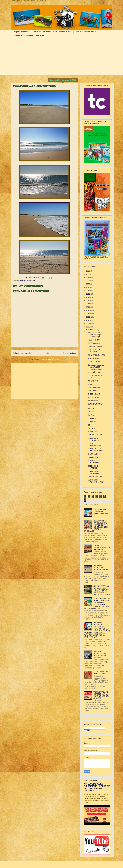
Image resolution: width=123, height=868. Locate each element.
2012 (88, 314)
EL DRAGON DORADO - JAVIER (96, 481)
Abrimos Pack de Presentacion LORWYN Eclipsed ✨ (101, 512)
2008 (88, 327)
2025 (88, 274)
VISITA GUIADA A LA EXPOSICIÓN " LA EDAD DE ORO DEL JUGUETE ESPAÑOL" (101, 696)
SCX (89, 425)
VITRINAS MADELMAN (93, 462)
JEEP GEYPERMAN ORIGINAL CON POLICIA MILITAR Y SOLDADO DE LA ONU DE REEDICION (102, 590)
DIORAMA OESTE (95, 457)
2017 (88, 297)
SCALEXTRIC (93, 432)
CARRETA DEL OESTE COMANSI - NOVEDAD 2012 (101, 653)
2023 (88, 281)
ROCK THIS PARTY (95, 358)
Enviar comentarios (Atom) (49, 359)
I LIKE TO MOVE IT (95, 362)
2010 (88, 320)
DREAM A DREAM (95, 347)
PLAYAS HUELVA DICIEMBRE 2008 (95, 450)
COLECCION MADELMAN (93, 467)
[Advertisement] (62, 58)
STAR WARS (93, 391)
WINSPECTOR (93, 381)
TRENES (91, 428)
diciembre (92, 330)
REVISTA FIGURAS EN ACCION (29, 36)
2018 (88, 294)
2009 (88, 323)
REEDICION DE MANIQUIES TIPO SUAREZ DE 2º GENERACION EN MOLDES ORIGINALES (96, 526)
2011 (88, 317)
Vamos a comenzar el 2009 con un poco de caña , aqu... (96, 335)
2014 (88, 307)
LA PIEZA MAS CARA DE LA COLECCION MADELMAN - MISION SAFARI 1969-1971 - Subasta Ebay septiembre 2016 (97, 603)
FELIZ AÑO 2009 (94, 340)
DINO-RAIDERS (94, 388)
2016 (88, 300)
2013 (88, 310)
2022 (88, 284)
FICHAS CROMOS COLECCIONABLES (52, 32)
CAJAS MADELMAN (86, 32)
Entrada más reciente (22, 353)
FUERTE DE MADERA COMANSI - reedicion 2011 (102, 547)
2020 (88, 287)
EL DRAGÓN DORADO (31, 278)
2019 (88, 291)
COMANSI (92, 418)
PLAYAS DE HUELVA (28, 280)
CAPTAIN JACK (94, 343)
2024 (88, 277)
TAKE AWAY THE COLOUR (94, 351)
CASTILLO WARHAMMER (94, 444)
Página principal (21, 32)
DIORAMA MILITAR (95, 435)
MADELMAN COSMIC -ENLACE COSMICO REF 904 (101, 568)
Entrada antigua (69, 353)
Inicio (47, 353)
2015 (88, 304)
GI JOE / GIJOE (94, 394)
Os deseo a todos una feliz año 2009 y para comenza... (96, 367)
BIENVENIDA (93, 401)
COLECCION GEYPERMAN (94, 439)
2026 (88, 271)
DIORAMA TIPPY (94, 454)
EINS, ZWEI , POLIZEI (96, 355)
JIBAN (90, 384)
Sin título (91, 408)
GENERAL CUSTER (95, 404)
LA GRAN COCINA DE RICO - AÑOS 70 (101, 673)
